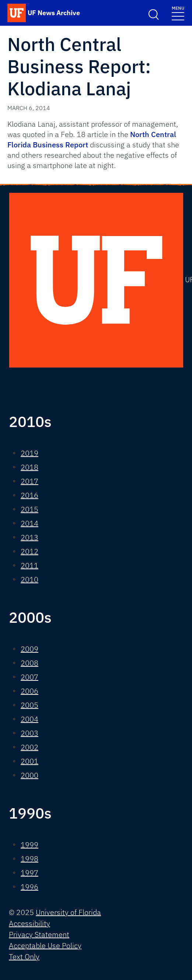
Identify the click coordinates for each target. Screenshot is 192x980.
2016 (29, 495)
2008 (29, 663)
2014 (29, 523)
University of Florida (68, 912)
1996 (29, 887)
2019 (29, 453)
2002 (29, 747)
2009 (29, 649)
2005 (29, 705)
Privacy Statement (39, 934)
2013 (29, 537)
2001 (29, 761)
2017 (29, 481)
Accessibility (29, 923)
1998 (29, 859)
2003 (29, 733)
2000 (29, 775)
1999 (29, 845)
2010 (29, 579)
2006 (29, 691)
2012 (29, 551)
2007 (29, 677)
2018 (29, 467)
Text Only (24, 957)
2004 (29, 719)
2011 (29, 565)
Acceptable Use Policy (45, 945)
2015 (29, 509)
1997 (29, 873)
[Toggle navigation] (178, 13)
